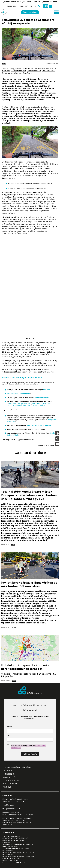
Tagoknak (27, 73)
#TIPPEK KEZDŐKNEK (12, 2)
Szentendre (28, 69)
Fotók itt (30, 339)
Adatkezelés (10, 777)
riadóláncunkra (15, 403)
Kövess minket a (19, 394)
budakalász (39, 69)
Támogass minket (30, 12)
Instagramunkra (39, 405)
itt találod (47, 390)
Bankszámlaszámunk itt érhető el (39, 425)
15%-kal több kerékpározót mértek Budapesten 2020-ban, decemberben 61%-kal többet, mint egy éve (29, 495)
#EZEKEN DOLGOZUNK (31, 2)
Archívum (8, 787)
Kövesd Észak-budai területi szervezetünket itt (27, 188)
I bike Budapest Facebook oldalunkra (29, 404)
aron (4, 64)
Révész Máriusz (18, 71)
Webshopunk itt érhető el (37, 429)
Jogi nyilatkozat (12, 781)
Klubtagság (12, 6)
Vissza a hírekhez (46, 446)
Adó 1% (33, 6)
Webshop (24, 6)
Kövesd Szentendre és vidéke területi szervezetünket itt (30, 184)
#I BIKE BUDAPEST (49, 2)
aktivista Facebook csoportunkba (33, 403)
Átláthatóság (10, 784)
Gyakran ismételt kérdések (17, 768)
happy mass (15, 69)
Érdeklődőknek (34, 71)
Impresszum (9, 774)
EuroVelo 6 (51, 69)
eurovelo (6, 71)
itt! (42, 398)
